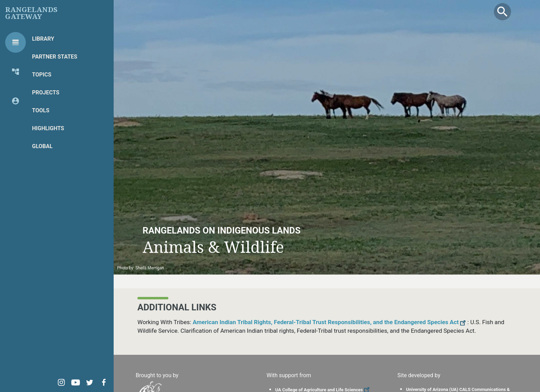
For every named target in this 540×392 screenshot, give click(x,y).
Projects (46, 92)
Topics (42, 75)
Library (43, 39)
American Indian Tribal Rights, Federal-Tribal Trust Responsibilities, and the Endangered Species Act (330, 322)
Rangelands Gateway (31, 13)
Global (42, 146)
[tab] (15, 42)
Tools (41, 110)
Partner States (55, 57)
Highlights (48, 128)
